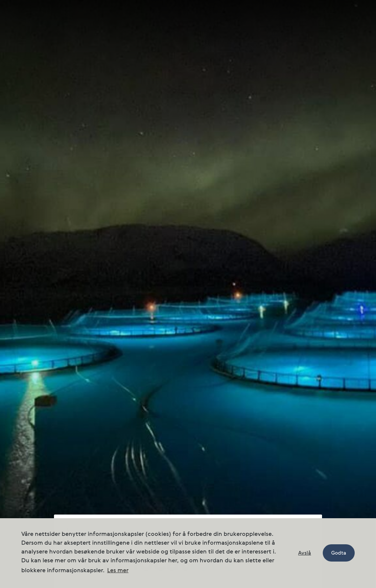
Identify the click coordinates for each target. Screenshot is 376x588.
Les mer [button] (118, 571)
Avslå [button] (305, 553)
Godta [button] (339, 553)
